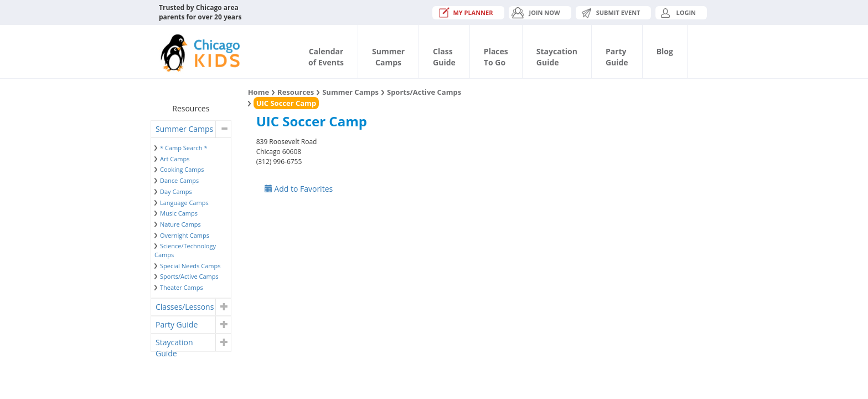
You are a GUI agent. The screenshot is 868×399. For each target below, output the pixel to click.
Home (259, 92)
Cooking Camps (182, 169)
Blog (665, 51)
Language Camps (184, 203)
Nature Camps (180, 224)
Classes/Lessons (185, 307)
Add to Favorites (299, 189)
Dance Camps (179, 180)
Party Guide (177, 324)
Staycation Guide (174, 344)
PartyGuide (617, 57)
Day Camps (176, 191)
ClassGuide (444, 57)
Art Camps (175, 159)
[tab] (191, 129)
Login (686, 12)
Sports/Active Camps (189, 276)
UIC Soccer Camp (286, 103)
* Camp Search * (184, 148)
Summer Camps (184, 129)
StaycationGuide (557, 57)
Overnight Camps (185, 235)
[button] (223, 129)
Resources (296, 92)
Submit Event (618, 12)
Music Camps (179, 213)
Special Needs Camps (190, 266)
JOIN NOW (545, 12)
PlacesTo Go (496, 57)
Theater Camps (182, 287)
